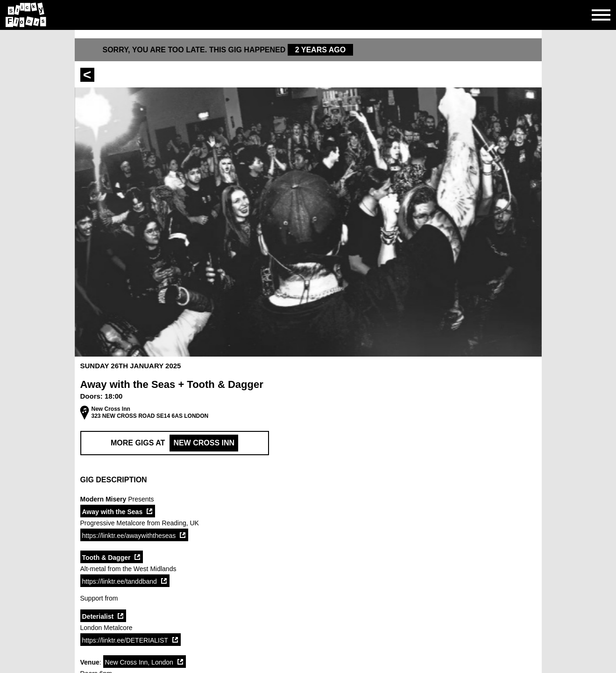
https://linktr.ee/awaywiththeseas (129, 536)
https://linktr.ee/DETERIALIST (125, 640)
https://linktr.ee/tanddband (120, 581)
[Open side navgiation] (601, 15)
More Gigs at (174, 443)
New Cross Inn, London (139, 662)
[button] (308, 480)
